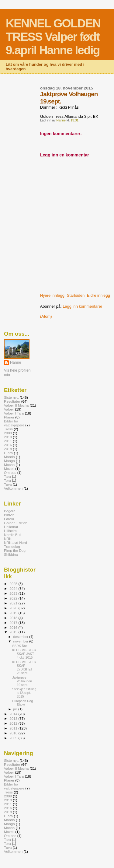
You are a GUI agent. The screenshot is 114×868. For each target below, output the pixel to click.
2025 (14, 584)
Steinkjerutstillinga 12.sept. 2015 (24, 693)
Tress (8, 429)
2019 (14, 613)
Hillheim (10, 531)
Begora (10, 511)
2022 (14, 598)
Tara (7, 476)
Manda (9, 457)
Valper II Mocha (16, 405)
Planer (9, 417)
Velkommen (13, 488)
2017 (14, 623)
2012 (14, 723)
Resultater (12, 401)
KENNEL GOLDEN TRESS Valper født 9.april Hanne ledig (53, 37)
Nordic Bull (13, 535)
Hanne (16, 362)
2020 (14, 608)
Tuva (8, 484)
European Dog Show (22, 703)
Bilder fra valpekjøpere (14, 423)
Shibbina (11, 554)
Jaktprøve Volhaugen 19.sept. (22, 681)
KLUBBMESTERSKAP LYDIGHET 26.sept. (24, 667)
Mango (9, 461)
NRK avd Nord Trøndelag (16, 544)
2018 (8, 449)
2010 (8, 437)
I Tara (8, 453)
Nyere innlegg (52, 295)
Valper (9, 409)
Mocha (9, 465)
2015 (14, 632)
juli (16, 709)
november (21, 641)
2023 (14, 593)
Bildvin (9, 515)
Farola (9, 519)
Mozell (9, 469)
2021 (14, 603)
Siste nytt (11, 397)
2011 (8, 441)
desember (21, 637)
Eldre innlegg (98, 295)
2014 (14, 714)
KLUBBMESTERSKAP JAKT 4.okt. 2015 (24, 654)
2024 (14, 588)
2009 (8, 433)
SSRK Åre (19, 646)
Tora (7, 480)
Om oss (10, 473)
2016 (8, 445)
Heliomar (11, 527)
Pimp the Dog (15, 550)
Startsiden (76, 295)
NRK (8, 539)
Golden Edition (16, 523)
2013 (14, 718)
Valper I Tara (14, 413)
